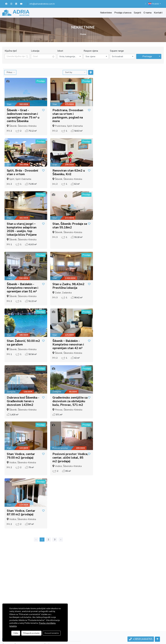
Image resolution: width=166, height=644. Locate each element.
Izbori (60, 51)
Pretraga (147, 56)
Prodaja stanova (123, 13)
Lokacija (35, 51)
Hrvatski (154, 4)
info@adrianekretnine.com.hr (42, 4)
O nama (147, 13)
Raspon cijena (91, 51)
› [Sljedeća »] (61, 540)
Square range (117, 51)
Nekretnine (106, 13)
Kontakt (158, 13)
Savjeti (137, 13)
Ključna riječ (11, 51)
